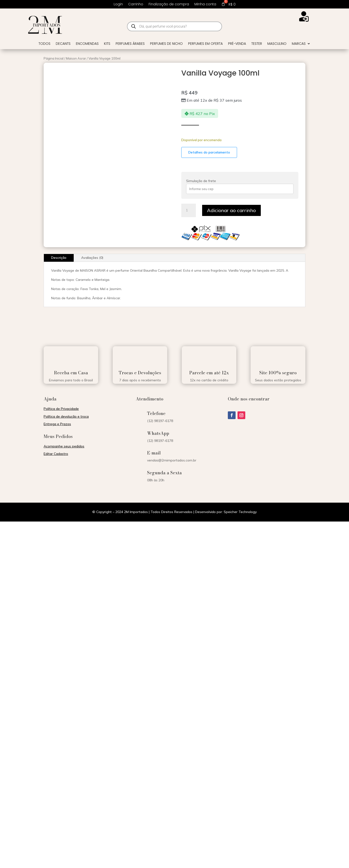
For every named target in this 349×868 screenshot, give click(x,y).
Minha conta (205, 4)
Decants (63, 44)
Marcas (299, 44)
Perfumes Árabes (130, 44)
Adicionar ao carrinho (231, 210)
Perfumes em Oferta (205, 44)
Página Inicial (54, 58)
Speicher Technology (240, 512)
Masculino (277, 44)
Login (118, 4)
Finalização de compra (169, 4)
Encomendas (87, 44)
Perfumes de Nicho (166, 44)
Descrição (59, 258)
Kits (107, 44)
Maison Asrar (76, 58)
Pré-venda (237, 44)
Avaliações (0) (92, 258)
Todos (44, 44)
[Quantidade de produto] (189, 210)
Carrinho (136, 4)
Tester (257, 44)
